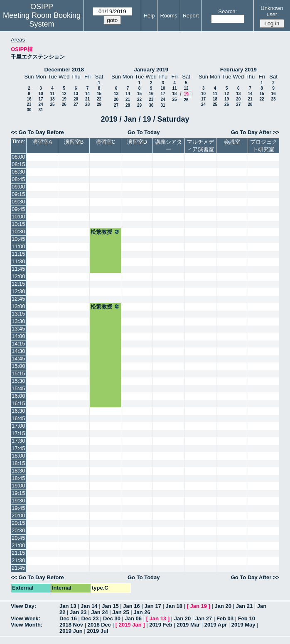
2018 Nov (71, 625)
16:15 (18, 403)
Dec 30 (112, 618)
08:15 (18, 164)
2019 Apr (216, 625)
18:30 (18, 471)
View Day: (23, 606)
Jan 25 (120, 612)
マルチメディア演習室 (200, 146)
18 (52, 99)
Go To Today (144, 132)
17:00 (18, 426)
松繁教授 (105, 232)
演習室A (42, 142)
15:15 (18, 373)
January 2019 (151, 70)
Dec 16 (68, 618)
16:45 (18, 418)
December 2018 (64, 70)
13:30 (18, 321)
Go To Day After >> (255, 132)
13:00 (18, 306)
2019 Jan (130, 625)
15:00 (18, 366)
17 (41, 99)
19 (64, 99)
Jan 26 (142, 612)
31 (41, 110)
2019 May (243, 625)
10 (41, 94)
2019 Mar (188, 625)
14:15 (18, 344)
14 (87, 94)
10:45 (18, 239)
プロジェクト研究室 (264, 146)
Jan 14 (89, 606)
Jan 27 (204, 618)
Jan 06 (133, 618)
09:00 (18, 187)
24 (41, 104)
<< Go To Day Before (37, 132)
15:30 (18, 381)
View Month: (27, 625)
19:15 (18, 493)
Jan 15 (110, 606)
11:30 (18, 261)
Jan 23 (78, 612)
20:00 (18, 515)
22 (99, 99)
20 (76, 99)
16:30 (18, 411)
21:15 (18, 553)
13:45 (18, 329)
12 (64, 94)
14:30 (18, 351)
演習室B (74, 142)
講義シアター (168, 146)
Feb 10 (247, 618)
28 (87, 104)
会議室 (232, 142)
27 (76, 104)
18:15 (18, 463)
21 (87, 99)
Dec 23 (90, 618)
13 (76, 94)
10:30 (18, 231)
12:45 (18, 299)
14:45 (18, 359)
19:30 (18, 501)
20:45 (18, 538)
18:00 (18, 456)
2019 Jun (71, 631)
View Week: (26, 618)
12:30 (18, 291)
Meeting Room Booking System (42, 20)
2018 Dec (99, 625)
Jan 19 (199, 606)
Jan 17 (152, 606)
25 (52, 104)
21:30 (18, 560)
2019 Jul (97, 631)
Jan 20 (223, 606)
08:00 (18, 157)
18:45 (18, 478)
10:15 (18, 224)
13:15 (18, 314)
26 (64, 104)
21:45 (18, 568)
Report (191, 16)
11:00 (18, 246)
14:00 (18, 336)
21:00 (18, 545)
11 (52, 94)
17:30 (18, 441)
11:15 (18, 254)
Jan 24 (99, 612)
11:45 (18, 269)
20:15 (18, 523)
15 (99, 94)
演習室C (106, 142)
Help (149, 16)
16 (29, 99)
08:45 (18, 179)
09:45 (18, 209)
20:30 (18, 530)
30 (29, 110)
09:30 (18, 202)
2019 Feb (161, 625)
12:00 (18, 276)
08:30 (18, 172)
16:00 (18, 396)
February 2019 (238, 70)
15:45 (18, 388)
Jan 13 (68, 606)
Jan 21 (244, 606)
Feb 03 (225, 618)
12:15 (18, 284)
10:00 (18, 217)
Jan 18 (174, 606)
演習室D (137, 142)
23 (29, 104)
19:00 (18, 486)
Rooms (168, 16)
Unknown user (272, 11)
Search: (227, 11)
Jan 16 (131, 606)
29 (99, 104)
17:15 (18, 433)
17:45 (18, 448)
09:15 (18, 194)
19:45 (18, 508)
